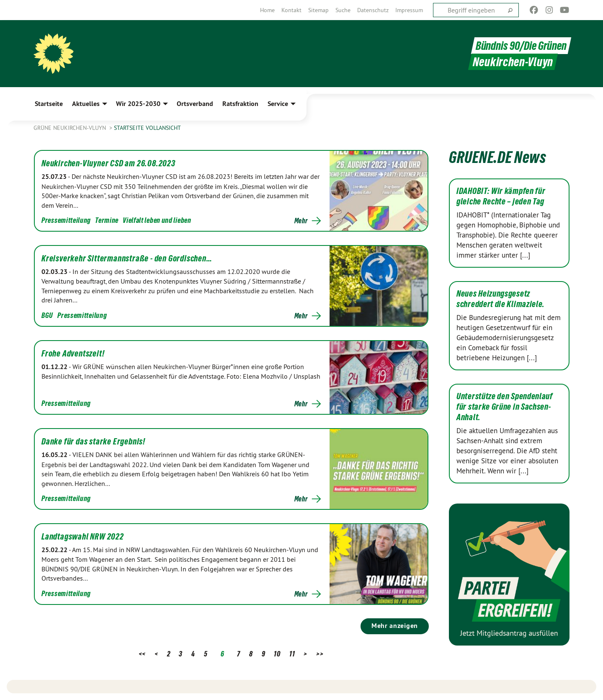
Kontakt (291, 10)
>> (320, 654)
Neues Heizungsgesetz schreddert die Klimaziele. (501, 299)
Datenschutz (373, 10)
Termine (107, 220)
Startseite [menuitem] (49, 104)
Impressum (409, 10)
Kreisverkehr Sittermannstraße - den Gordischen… (127, 258)
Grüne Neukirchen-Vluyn (71, 128)
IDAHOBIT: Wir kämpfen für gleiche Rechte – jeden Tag (501, 196)
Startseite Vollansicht (147, 128)
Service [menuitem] (278, 104)
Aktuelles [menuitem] (86, 104)
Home (267, 10)
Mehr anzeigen (395, 626)
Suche (343, 10)
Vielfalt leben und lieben (157, 220)
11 (292, 654)
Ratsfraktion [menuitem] (240, 104)
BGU (47, 315)
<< (142, 654)
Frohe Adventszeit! (73, 354)
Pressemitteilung (66, 220)
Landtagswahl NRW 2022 (83, 537)
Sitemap (318, 10)
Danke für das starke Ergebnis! (93, 442)
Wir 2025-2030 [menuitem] (138, 104)
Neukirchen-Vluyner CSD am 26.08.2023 (108, 163)
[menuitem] (267, 10)
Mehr (301, 221)
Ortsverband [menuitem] (195, 104)
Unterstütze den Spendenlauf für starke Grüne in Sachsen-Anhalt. (505, 407)
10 (277, 654)
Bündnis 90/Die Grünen (519, 45)
